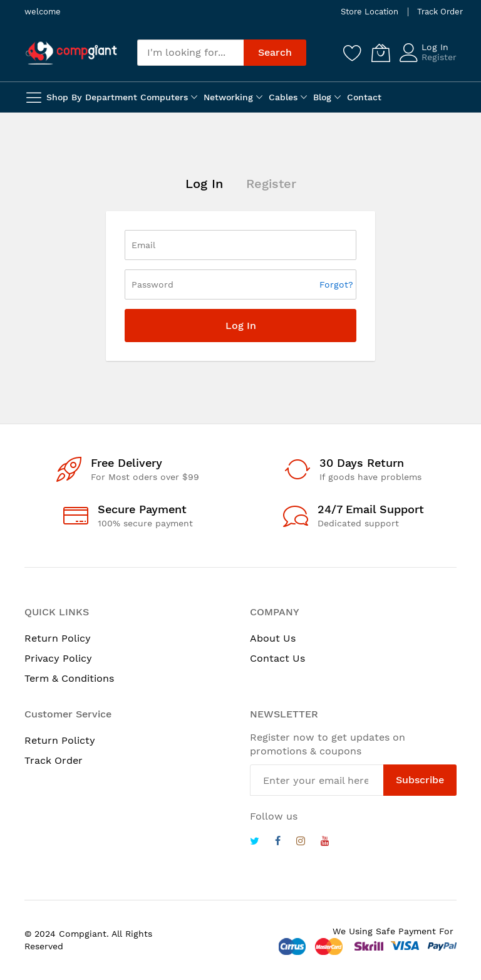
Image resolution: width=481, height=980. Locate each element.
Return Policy (58, 638)
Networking (228, 97)
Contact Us (277, 658)
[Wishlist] (353, 53)
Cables (283, 97)
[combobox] (190, 53)
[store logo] (71, 53)
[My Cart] (381, 53)
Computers (164, 97)
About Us (273, 638)
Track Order (440, 12)
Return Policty (60, 740)
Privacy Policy (58, 658)
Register (439, 57)
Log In (435, 47)
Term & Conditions (69, 678)
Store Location (370, 12)
